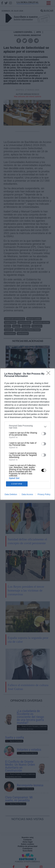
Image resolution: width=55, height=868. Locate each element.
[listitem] (27, 427)
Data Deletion (11, 494)
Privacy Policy (44, 494)
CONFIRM (17, 484)
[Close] (49, 374)
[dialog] (27, 434)
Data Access (27, 494)
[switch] (44, 434)
